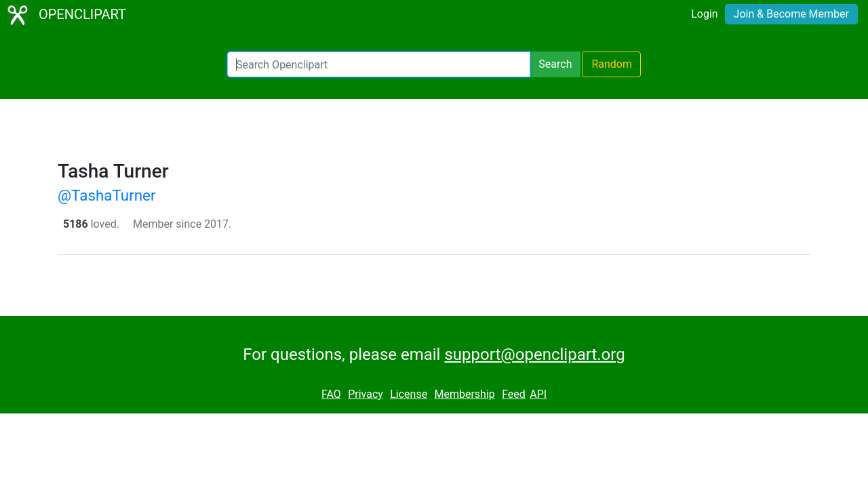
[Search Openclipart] (379, 64)
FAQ (331, 394)
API (538, 394)
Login (704, 14)
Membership (464, 394)
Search (555, 64)
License (409, 394)
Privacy (366, 394)
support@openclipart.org (534, 354)
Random (612, 64)
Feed (514, 394)
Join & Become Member (791, 14)
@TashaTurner (107, 195)
